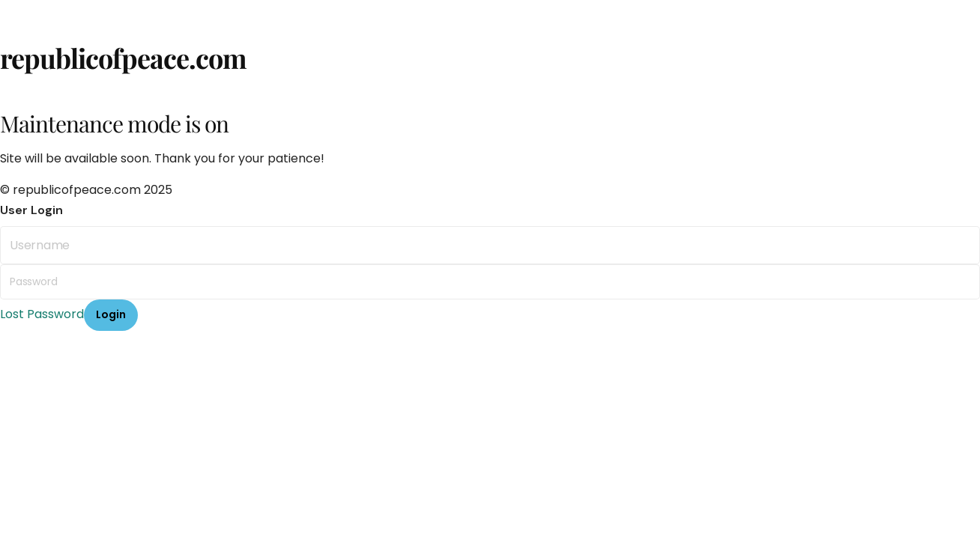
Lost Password (42, 314)
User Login (31, 210)
